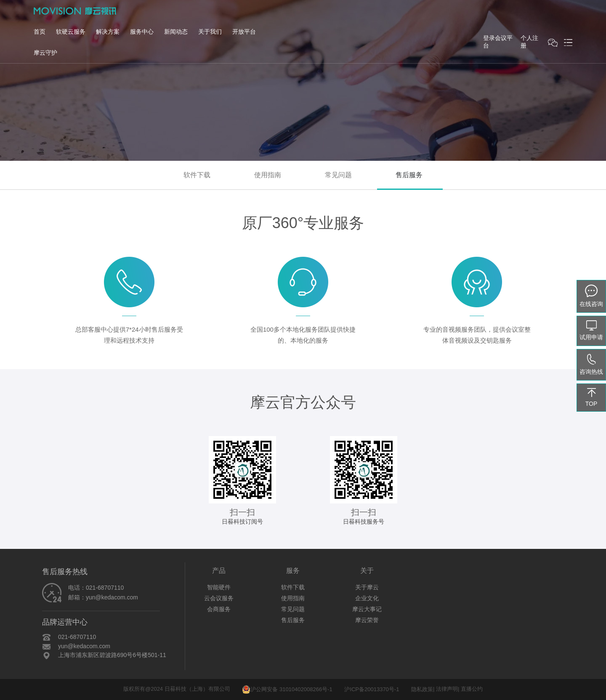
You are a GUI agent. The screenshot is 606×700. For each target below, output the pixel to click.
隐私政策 (422, 689)
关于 (367, 571)
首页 (40, 32)
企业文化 (367, 598)
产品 (219, 571)
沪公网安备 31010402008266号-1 (287, 689)
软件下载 (197, 175)
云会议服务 (219, 598)
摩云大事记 (367, 609)
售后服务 (409, 175)
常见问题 (338, 175)
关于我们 (210, 32)
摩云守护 (45, 53)
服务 (293, 571)
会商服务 (219, 609)
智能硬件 (219, 587)
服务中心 (142, 32)
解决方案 (108, 32)
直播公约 (472, 689)
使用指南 (268, 175)
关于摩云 (367, 587)
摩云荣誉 (367, 620)
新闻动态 (176, 32)
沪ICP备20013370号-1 (372, 689)
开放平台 (244, 32)
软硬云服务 (71, 32)
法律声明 (447, 689)
